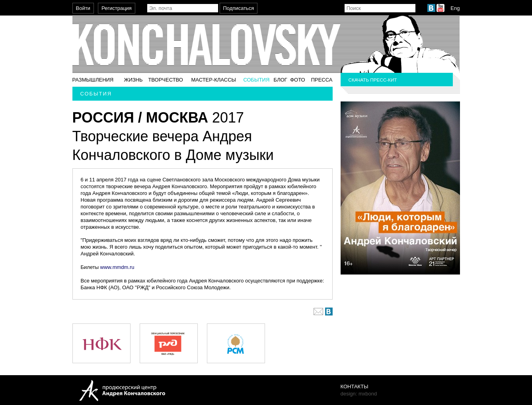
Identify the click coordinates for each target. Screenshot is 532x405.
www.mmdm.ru (117, 267)
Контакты (355, 387)
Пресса (322, 80)
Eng (455, 8)
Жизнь (133, 80)
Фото (297, 80)
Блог (281, 80)
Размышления (93, 80)
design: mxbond (359, 394)
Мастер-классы (213, 80)
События (256, 80)
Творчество (166, 80)
